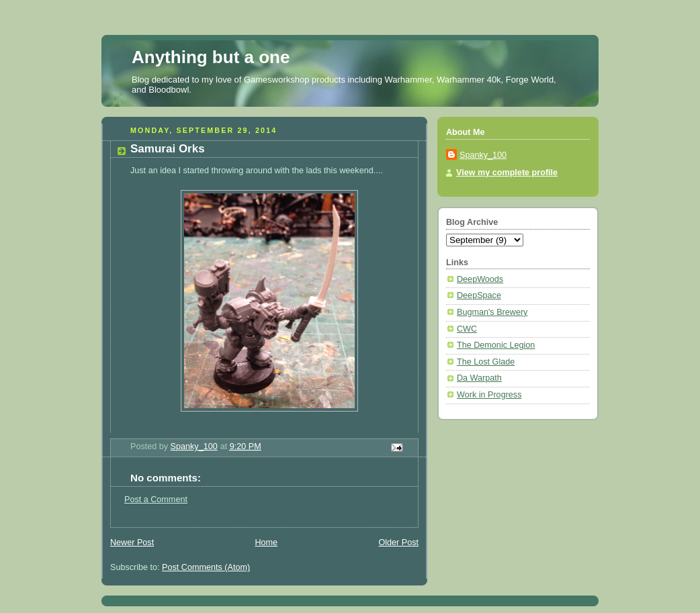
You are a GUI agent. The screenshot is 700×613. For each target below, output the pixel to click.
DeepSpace (479, 295)
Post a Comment (156, 500)
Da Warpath (479, 378)
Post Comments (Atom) (206, 567)
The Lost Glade (486, 362)
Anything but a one (211, 57)
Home (266, 543)
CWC (467, 329)
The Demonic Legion (496, 345)
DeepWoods (480, 279)
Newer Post (132, 543)
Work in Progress (489, 395)
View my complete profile (507, 173)
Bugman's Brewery (492, 312)
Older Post (398, 543)
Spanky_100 (483, 155)
